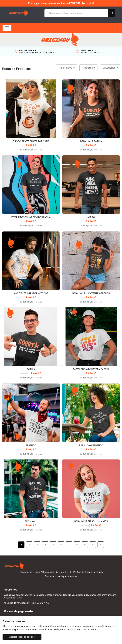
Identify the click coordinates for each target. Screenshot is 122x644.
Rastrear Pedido (64, 572)
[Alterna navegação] (7, 28)
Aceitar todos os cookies (22, 637)
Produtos (88, 68)
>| (101, 545)
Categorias (109, 68)
